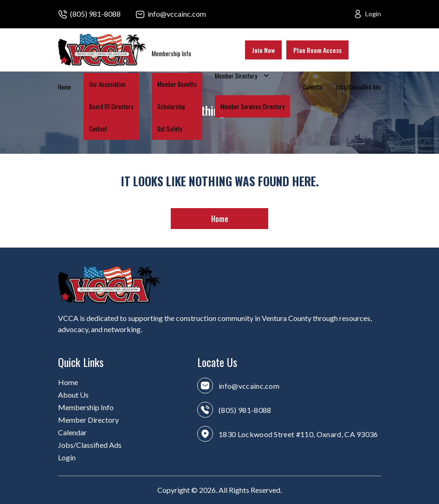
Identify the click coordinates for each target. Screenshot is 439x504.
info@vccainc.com (177, 14)
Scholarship (171, 106)
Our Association (107, 84)
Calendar (313, 87)
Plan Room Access (317, 50)
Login (373, 14)
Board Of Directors (111, 106)
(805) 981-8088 (95, 14)
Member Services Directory (252, 106)
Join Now (263, 50)
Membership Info (171, 53)
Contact (98, 129)
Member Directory (236, 76)
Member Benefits (177, 84)
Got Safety (170, 129)
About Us (73, 395)
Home (65, 87)
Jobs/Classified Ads (358, 87)
